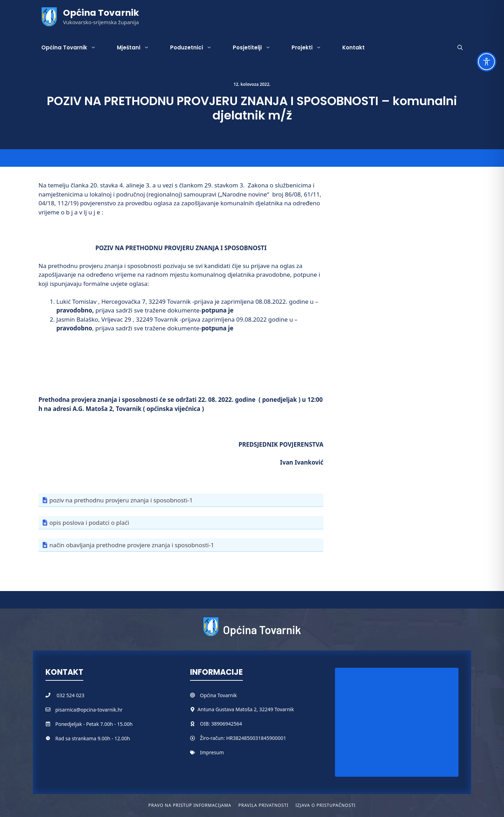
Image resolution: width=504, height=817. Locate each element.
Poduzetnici (196, 48)
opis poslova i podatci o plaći (89, 523)
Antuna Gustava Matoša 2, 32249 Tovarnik (246, 709)
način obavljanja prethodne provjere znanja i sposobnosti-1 (132, 545)
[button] (460, 48)
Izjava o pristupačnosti (325, 805)
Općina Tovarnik (101, 13)
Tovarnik (227, 695)
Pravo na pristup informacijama (190, 805)
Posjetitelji (257, 48)
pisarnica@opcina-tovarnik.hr (89, 710)
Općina (209, 695)
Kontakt (353, 47)
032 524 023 (71, 695)
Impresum (212, 752)
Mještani (138, 48)
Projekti (312, 48)
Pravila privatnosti (263, 805)
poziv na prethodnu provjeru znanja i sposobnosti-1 (121, 500)
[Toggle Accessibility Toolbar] (486, 62)
